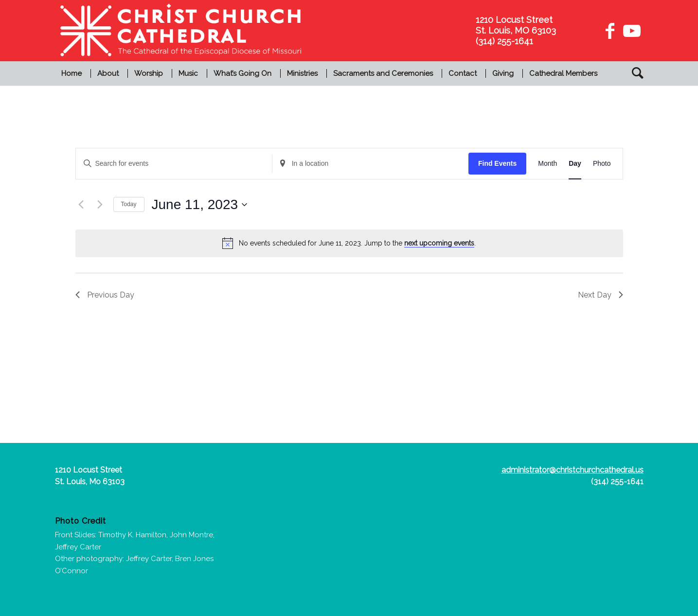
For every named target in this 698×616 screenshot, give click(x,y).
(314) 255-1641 (617, 482)
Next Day (600, 295)
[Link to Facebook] (610, 31)
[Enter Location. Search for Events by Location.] (370, 164)
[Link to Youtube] (630, 31)
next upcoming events (439, 243)
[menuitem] (73, 73)
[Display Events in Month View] (547, 164)
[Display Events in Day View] (575, 164)
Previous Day (105, 295)
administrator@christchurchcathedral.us (573, 470)
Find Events (497, 163)
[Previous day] (81, 205)
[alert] (349, 243)
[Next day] (100, 205)
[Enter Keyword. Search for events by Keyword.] (174, 164)
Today (129, 204)
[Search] (635, 73)
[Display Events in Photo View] (602, 164)
